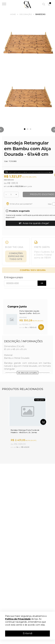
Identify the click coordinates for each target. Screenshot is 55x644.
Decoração (26, 14)
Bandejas (40, 14)
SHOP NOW (41, 327)
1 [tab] (25, 129)
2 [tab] (28, 129)
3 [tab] (31, 129)
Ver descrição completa (27, 373)
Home (13, 14)
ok (42, 283)
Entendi (28, 633)
